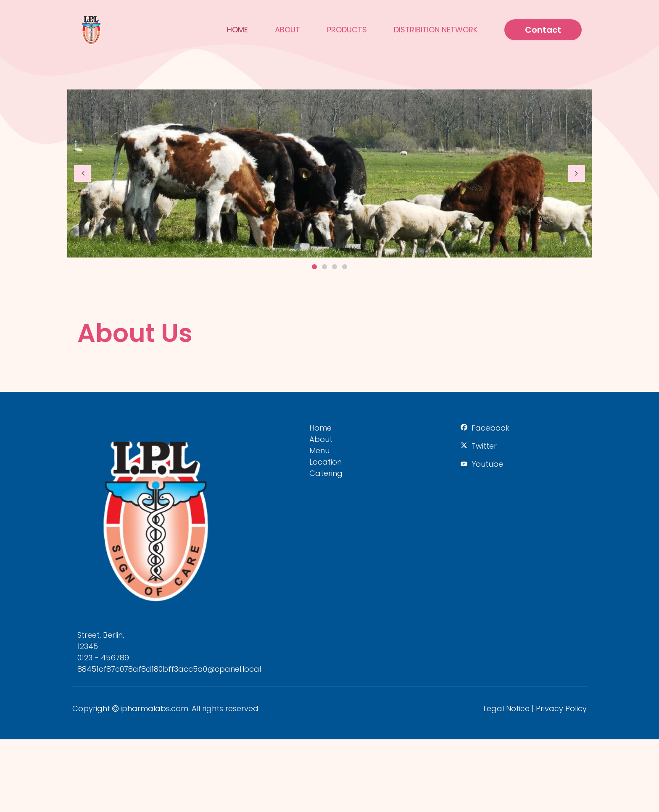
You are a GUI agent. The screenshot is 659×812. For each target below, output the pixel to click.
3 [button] (335, 267)
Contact (543, 30)
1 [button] (314, 267)
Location (326, 462)
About (287, 30)
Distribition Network (436, 30)
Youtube (487, 464)
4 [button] (345, 267)
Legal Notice (506, 708)
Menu (319, 451)
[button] (82, 173)
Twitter (484, 446)
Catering (326, 473)
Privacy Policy (561, 708)
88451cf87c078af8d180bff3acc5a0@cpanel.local (169, 669)
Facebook (490, 428)
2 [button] (324, 267)
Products (347, 30)
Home (237, 30)
